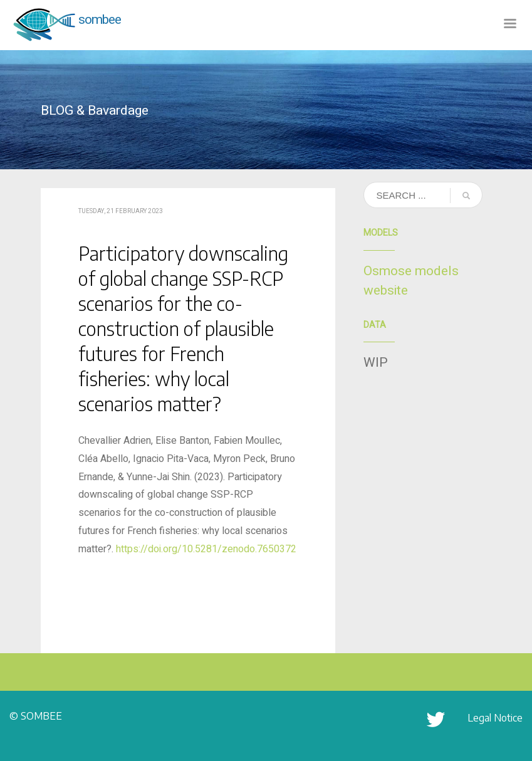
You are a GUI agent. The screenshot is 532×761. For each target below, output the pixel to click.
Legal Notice (495, 718)
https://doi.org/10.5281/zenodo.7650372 (206, 549)
